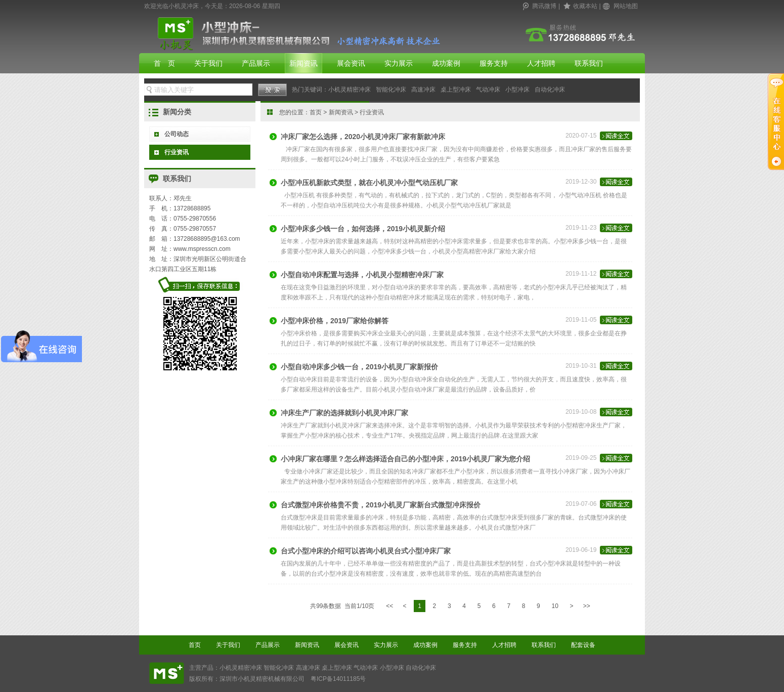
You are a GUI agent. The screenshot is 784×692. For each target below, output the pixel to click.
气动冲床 (488, 90)
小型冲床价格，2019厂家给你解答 (335, 321)
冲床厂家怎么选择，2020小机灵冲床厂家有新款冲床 (363, 137)
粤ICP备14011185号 (338, 679)
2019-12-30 (599, 185)
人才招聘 (541, 63)
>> (587, 606)
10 (555, 606)
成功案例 (446, 63)
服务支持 (494, 63)
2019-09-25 (599, 461)
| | (580, 6)
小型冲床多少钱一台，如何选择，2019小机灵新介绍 (363, 229)
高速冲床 (423, 90)
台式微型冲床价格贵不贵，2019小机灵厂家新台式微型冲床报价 (381, 505)
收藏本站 (585, 6)
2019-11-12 (599, 277)
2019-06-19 (599, 553)
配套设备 (583, 645)
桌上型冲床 (456, 90)
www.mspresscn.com (202, 249)
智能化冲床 (391, 90)
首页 (316, 112)
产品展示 (256, 63)
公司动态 (177, 134)
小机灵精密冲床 (350, 90)
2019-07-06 (599, 507)
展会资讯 (351, 63)
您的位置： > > (332, 112)
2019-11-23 (599, 231)
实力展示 (399, 63)
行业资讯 (177, 152)
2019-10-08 (599, 415)
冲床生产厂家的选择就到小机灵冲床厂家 (344, 413)
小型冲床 (517, 90)
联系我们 (589, 63)
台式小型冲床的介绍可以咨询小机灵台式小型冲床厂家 (366, 551)
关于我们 (208, 63)
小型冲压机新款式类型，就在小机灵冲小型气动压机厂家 (369, 183)
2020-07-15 (599, 139)
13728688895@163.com (207, 239)
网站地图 (626, 6)
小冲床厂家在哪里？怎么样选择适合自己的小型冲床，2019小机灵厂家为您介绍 (405, 459)
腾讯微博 (544, 6)
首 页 (164, 63)
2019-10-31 (599, 369)
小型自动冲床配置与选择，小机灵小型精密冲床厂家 (362, 275)
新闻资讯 (303, 63)
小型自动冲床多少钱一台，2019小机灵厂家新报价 (359, 367)
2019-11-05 (599, 323)
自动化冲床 (550, 90)
